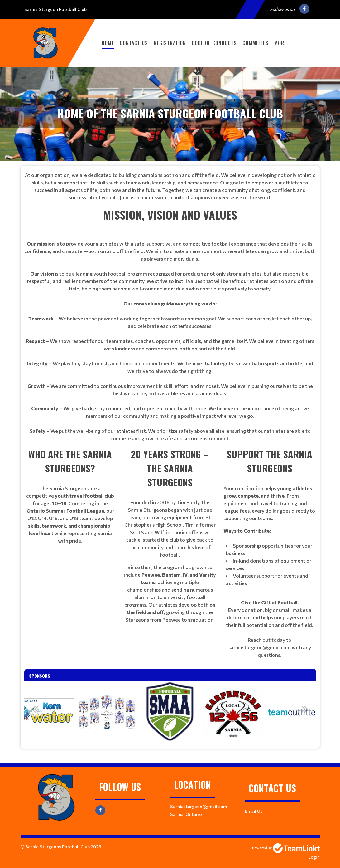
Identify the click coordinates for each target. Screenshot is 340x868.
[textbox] (170, 186)
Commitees (256, 43)
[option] (44, 712)
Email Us (254, 811)
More (280, 43)
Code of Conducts (214, 43)
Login (314, 857)
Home (108, 43)
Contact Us (134, 43)
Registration (170, 43)
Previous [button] (35, 709)
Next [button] (305, 709)
